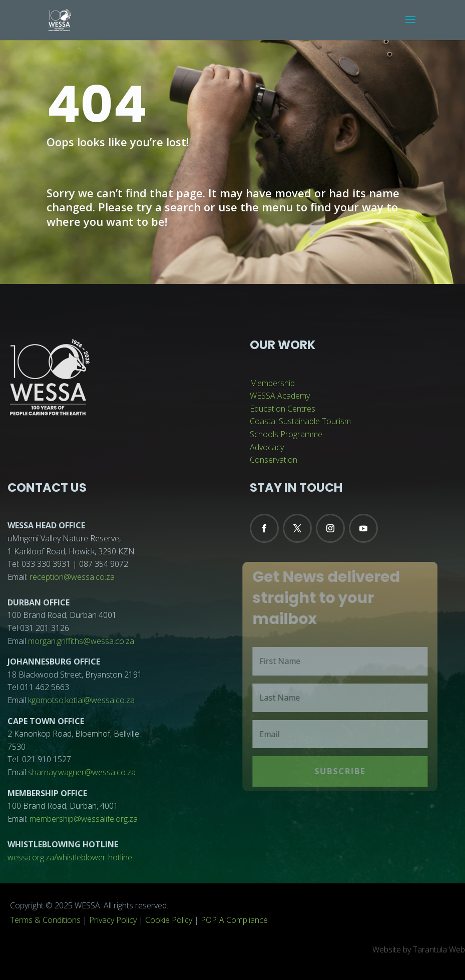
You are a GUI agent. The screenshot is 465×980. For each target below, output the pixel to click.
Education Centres (283, 409)
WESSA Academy (280, 396)
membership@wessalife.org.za (84, 819)
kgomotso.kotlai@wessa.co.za (81, 700)
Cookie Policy (169, 920)
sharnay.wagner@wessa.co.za (82, 772)
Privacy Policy (113, 920)
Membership (272, 383)
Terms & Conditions (45, 920)
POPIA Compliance (234, 920)
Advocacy (267, 447)
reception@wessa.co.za (72, 577)
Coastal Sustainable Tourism (300, 421)
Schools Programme (286, 434)
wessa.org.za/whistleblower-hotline (70, 857)
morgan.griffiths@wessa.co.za (81, 641)
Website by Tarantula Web (419, 949)
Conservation (274, 460)
